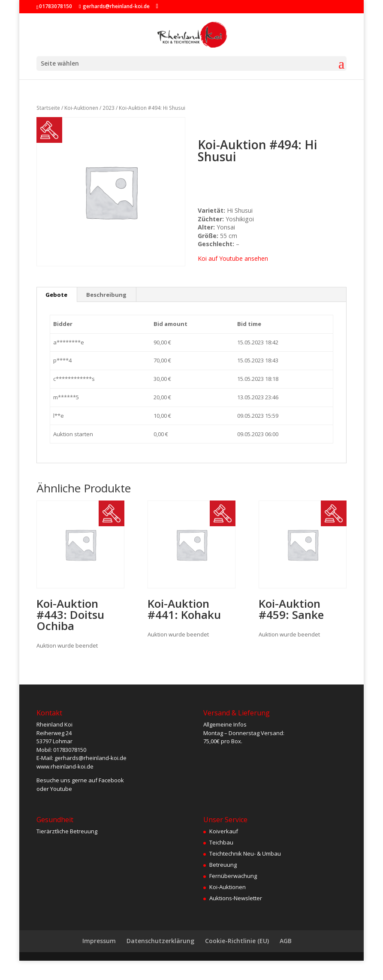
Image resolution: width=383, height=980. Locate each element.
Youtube (61, 789)
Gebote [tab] (56, 295)
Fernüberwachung (233, 876)
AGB (286, 941)
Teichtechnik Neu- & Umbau (245, 853)
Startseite (48, 108)
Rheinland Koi (54, 724)
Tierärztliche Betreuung (67, 831)
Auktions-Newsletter (236, 898)
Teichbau (221, 842)
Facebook (111, 780)
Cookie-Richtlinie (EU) (237, 941)
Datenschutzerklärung (160, 941)
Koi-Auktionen (81, 108)
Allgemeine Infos (225, 724)
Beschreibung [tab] (106, 295)
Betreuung (223, 865)
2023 (109, 108)
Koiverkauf (224, 831)
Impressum (99, 941)
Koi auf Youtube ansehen (233, 258)
